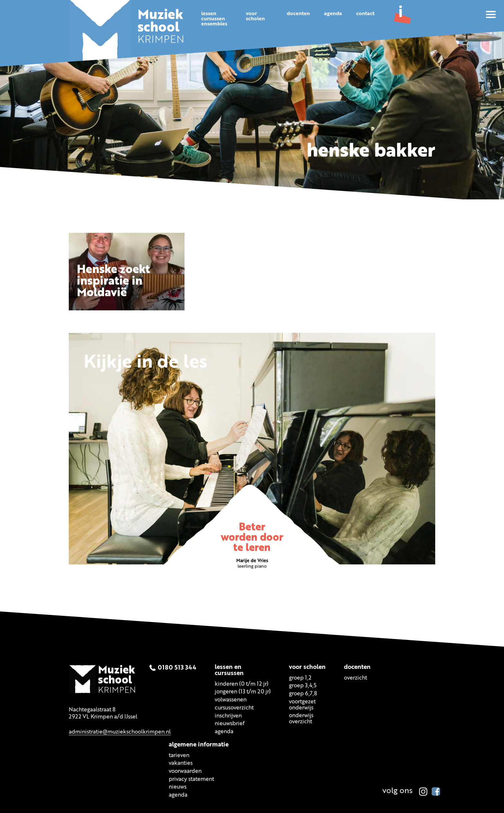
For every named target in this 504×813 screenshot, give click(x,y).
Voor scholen (307, 667)
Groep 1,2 (300, 678)
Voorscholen (255, 16)
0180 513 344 (177, 668)
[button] (491, 14)
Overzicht (355, 678)
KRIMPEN (161, 28)
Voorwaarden (185, 771)
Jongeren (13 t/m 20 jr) (243, 692)
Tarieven (179, 755)
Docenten (298, 14)
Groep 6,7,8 (303, 694)
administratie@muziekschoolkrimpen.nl (120, 732)
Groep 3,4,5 (303, 686)
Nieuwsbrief (230, 724)
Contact (365, 14)
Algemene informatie (199, 745)
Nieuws (178, 787)
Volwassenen (231, 700)
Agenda (333, 14)
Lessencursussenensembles (214, 19)
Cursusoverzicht (234, 708)
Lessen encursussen (229, 670)
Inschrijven (228, 716)
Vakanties (181, 763)
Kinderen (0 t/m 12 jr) (242, 684)
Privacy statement (191, 779)
